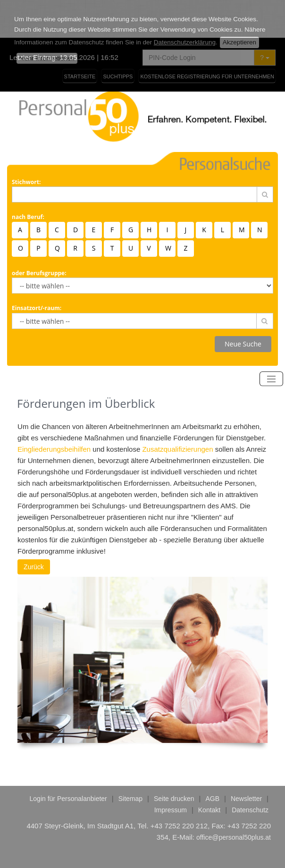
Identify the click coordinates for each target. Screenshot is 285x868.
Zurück (34, 529)
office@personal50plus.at (234, 800)
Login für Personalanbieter (68, 761)
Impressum (171, 772)
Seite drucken (174, 761)
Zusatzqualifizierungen (177, 411)
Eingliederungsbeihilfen (54, 411)
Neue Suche (243, 306)
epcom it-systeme (182, 851)
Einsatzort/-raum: (37, 270)
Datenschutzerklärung (185, 4)
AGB (212, 761)
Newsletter (246, 761)
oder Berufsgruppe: (39, 235)
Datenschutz (250, 772)
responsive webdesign (107, 851)
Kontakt (209, 772)
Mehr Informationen (47, 21)
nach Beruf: (28, 179)
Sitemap (130, 761)
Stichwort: (26, 144)
